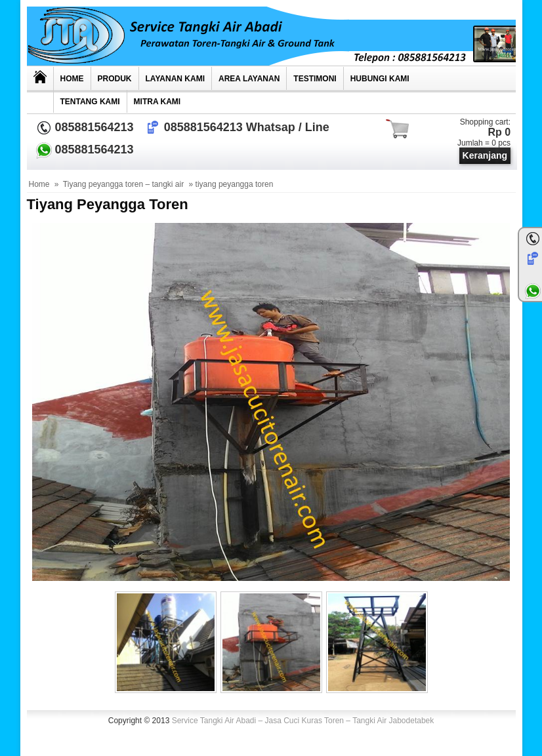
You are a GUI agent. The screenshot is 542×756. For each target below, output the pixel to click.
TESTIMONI (315, 79)
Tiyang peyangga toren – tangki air (123, 184)
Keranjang (485, 155)
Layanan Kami (175, 79)
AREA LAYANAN (249, 79)
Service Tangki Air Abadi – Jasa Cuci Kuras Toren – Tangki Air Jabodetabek (303, 721)
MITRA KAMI (157, 102)
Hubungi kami (380, 79)
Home (72, 79)
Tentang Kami (90, 102)
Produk (115, 79)
